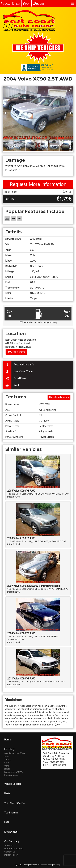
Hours (38, 3)
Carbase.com (46, 864)
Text (16, 3)
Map (27, 3)
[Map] (64, 759)
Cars (7, 762)
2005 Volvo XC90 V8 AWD (21, 491)
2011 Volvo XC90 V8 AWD (21, 679)
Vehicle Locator (13, 783)
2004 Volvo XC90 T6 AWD (21, 633)
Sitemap (57, 864)
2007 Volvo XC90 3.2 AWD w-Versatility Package (34, 586)
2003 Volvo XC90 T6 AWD (21, 538)
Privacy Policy (11, 854)
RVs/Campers (11, 775)
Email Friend (15, 378)
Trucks (8, 759)
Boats (7, 769)
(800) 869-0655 (59, 765)
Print (11, 385)
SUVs (7, 756)
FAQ (7, 822)
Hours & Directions (14, 848)
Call (6, 3)
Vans (7, 765)
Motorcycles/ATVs (14, 772)
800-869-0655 (16, 352)
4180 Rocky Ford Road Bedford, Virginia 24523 (21, 343)
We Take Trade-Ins (14, 803)
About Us (9, 845)
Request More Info (18, 365)
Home (8, 739)
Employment (11, 831)
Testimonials (11, 812)
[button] (70, 90)
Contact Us (10, 851)
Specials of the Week (15, 753)
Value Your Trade (18, 372)
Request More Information (38, 184)
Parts (7, 793)
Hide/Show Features (59, 397)
